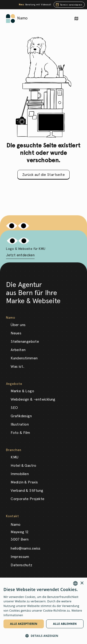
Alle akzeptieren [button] (24, 624)
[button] (43, 636)
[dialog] (43, 611)
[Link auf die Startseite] (10, 19)
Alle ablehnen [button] (65, 624)
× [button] (82, 583)
